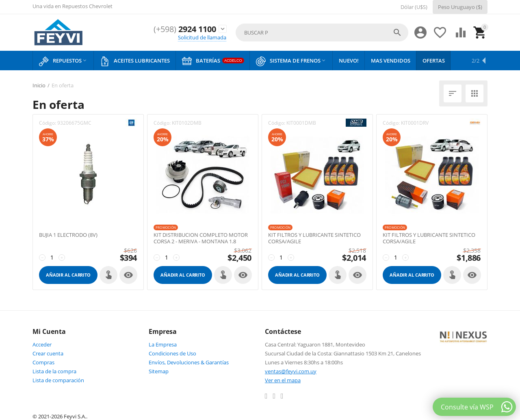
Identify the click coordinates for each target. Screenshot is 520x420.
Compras (43, 362)
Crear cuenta (48, 353)
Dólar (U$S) (414, 7)
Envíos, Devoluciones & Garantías (189, 362)
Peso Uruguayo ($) (460, 7)
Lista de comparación (58, 380)
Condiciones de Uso (172, 353)
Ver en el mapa (283, 380)
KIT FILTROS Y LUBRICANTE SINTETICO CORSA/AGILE (314, 238)
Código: (48, 123)
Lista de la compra (54, 371)
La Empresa (163, 344)
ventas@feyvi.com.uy (291, 371)
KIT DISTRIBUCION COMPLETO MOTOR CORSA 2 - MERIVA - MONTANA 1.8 (201, 238)
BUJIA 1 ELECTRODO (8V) (68, 235)
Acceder (42, 344)
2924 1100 (182, 29)
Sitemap (159, 371)
